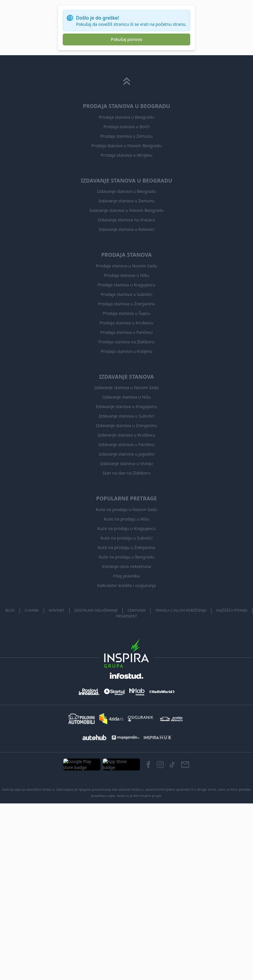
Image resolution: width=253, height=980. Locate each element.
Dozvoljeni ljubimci (65, 69)
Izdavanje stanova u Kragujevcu (126, 968)
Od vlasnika (178, 69)
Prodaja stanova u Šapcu (127, 875)
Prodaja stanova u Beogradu (127, 679)
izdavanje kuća (68, 165)
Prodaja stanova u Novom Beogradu (126, 708)
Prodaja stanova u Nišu (127, 837)
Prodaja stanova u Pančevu (126, 894)
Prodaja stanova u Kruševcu (127, 885)
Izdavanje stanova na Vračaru (126, 782)
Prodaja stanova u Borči (126, 689)
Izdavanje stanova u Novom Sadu (126, 949)
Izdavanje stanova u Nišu (127, 959)
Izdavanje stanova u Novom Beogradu (126, 772)
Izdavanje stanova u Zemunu (127, 763)
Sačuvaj (154, 192)
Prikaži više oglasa (73, 389)
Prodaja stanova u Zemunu (127, 698)
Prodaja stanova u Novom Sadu (126, 828)
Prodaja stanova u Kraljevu (126, 913)
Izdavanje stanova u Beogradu (127, 753)
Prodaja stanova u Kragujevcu (126, 847)
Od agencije (145, 69)
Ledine (95, 165)
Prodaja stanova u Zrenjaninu (126, 866)
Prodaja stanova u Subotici (126, 856)
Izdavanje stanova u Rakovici (126, 791)
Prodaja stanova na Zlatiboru (126, 904)
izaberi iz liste (111, 39)
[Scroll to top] (127, 643)
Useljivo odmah (108, 69)
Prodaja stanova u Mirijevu (126, 717)
